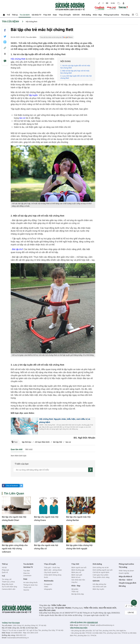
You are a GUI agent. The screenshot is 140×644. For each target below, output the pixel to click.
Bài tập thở (17, 249)
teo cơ (22, 118)
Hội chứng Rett (32, 22)
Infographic (48, 589)
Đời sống (122, 586)
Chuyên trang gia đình (128, 583)
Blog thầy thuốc (8, 584)
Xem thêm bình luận (19, 456)
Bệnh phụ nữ (76, 572)
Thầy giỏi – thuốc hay (52, 567)
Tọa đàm (27, 571)
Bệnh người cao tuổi (79, 567)
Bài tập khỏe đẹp (78, 594)
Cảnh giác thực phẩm (101, 575)
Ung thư (74, 582)
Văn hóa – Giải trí (126, 580)
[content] (51, 470)
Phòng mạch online (111, 15)
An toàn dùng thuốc (30, 582)
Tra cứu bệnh (25, 15)
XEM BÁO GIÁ (92, 623)
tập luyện (33, 95)
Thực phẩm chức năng (101, 577)
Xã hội (4, 567)
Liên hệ (131, 612)
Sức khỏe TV (36, 15)
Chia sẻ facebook (12, 486)
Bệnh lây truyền (98, 589)
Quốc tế (5, 572)
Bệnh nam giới (77, 575)
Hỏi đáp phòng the (99, 584)
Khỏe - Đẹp (97, 15)
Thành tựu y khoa (8, 582)
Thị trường (125, 15)
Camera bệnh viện (9, 589)
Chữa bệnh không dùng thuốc (53, 576)
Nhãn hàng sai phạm (126, 571)
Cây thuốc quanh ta (51, 572)
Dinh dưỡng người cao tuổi (103, 570)
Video (46, 587)
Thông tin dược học (31, 585)
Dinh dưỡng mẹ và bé (101, 567)
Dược (55, 15)
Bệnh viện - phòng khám (53, 570)
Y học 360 (47, 15)
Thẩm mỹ (75, 592)
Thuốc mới (27, 587)
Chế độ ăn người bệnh (101, 572)
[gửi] (90, 470)
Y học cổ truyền (65, 15)
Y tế (8, 15)
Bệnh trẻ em (76, 577)
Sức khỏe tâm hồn (78, 580)
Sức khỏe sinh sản (100, 587)
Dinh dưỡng (86, 15)
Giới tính (76, 15)
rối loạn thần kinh (42, 442)
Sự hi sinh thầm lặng (9, 587)
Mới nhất (29, 449)
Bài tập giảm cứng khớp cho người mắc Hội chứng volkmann (15, 549)
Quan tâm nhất (17, 449)
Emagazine (48, 584)
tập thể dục (27, 442)
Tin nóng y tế (7, 579)
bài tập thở (58, 442)
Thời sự (15, 15)
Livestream (27, 576)
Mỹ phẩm (75, 589)
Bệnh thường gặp (78, 570)
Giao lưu (26, 573)
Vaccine (26, 590)
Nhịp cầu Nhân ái (125, 577)
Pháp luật (5, 570)
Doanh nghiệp (124, 573)
